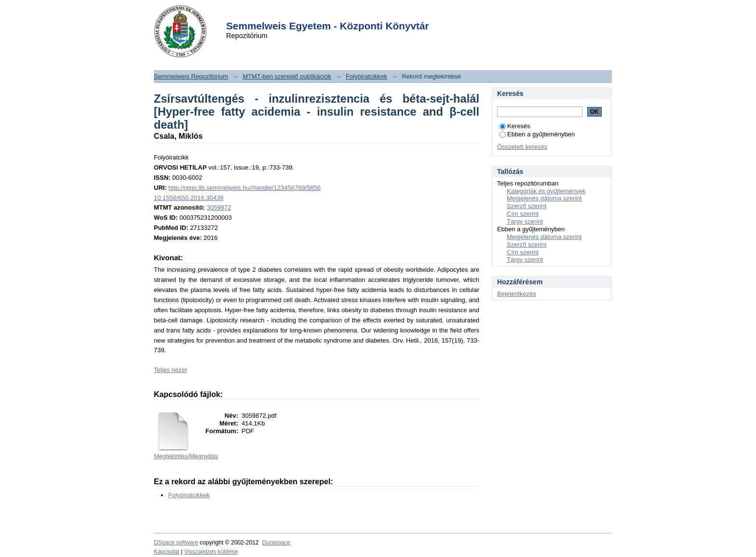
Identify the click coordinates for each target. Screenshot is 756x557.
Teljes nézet (170, 370)
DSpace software (176, 543)
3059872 (219, 207)
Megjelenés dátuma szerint (544, 198)
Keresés (515, 126)
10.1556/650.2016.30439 (189, 198)
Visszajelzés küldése (211, 552)
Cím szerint (523, 214)
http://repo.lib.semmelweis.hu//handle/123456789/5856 (244, 188)
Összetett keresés (522, 147)
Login (361, 14)
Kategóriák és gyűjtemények (546, 191)
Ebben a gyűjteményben (537, 134)
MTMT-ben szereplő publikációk (287, 76)
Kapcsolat (167, 552)
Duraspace (276, 543)
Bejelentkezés (517, 294)
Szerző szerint (526, 206)
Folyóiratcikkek (366, 76)
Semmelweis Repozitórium (191, 76)
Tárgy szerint (525, 221)
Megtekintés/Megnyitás (186, 456)
